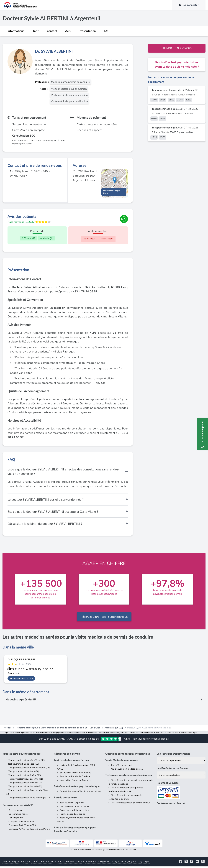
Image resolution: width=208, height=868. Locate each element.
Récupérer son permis (67, 755)
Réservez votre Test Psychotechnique (104, 618)
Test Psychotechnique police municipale (130, 804)
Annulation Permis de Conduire (75, 778)
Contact (52, 31)
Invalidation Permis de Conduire (75, 782)
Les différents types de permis (75, 808)
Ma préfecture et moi (121, 767)
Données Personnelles (42, 863)
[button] (115, 181)
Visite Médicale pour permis (122, 762)
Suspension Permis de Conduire (75, 774)
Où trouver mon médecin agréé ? (127, 770)
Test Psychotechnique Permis (71, 762)
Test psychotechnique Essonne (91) (26, 780)
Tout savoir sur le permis (72, 804)
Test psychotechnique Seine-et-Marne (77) (29, 769)
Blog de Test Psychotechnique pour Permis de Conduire (75, 831)
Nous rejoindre (16, 819)
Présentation (87, 31)
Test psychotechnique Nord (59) (23, 765)
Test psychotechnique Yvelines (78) (25, 784)
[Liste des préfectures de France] (181, 777)
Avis (68, 31)
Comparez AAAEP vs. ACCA (22, 827)
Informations (16, 31)
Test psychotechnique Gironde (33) (25, 788)
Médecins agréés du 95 (21, 701)
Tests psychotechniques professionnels (129, 777)
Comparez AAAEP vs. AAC (22, 823)
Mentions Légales (11, 863)
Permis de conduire (65, 799)
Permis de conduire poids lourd (75, 812)
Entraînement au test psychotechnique (77, 788)
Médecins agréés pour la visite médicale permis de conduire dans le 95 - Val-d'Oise (58, 729)
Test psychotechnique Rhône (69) (25, 777)
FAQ (107, 31)
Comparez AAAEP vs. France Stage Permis (29, 831)
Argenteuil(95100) (114, 729)
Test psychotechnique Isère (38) (24, 773)
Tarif (36, 31)
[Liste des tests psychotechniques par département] (181, 762)
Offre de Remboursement (69, 863)
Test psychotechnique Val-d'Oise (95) (27, 762)
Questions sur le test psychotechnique (128, 755)
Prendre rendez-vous (177, 48)
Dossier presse (16, 812)
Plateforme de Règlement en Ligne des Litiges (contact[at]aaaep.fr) (118, 863)
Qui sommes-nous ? (18, 816)
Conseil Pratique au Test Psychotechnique (80, 793)
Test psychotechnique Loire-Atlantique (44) (29, 799)
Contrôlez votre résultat (171, 805)
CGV (26, 863)
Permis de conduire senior (72, 816)
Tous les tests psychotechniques (22, 755)
